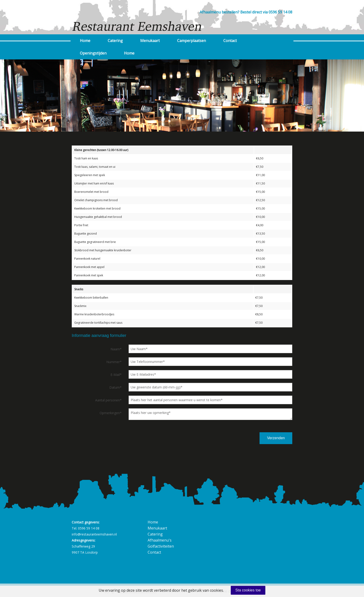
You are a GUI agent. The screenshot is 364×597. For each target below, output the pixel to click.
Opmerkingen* (111, 413)
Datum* (115, 387)
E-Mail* (116, 375)
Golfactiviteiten (161, 546)
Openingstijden (93, 53)
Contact (230, 41)
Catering (115, 41)
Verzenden (276, 438)
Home (85, 41)
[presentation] (232, 438)
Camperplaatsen (192, 41)
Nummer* (114, 362)
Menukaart (150, 41)
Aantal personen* (108, 400)
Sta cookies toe (248, 590)
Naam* (116, 349)
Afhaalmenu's (160, 540)
